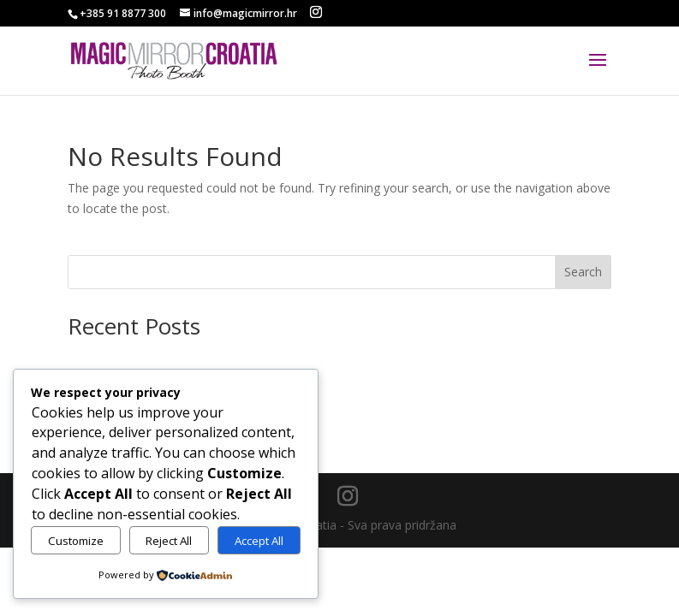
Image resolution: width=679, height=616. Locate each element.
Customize (76, 541)
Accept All (259, 541)
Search (583, 272)
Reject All (169, 541)
